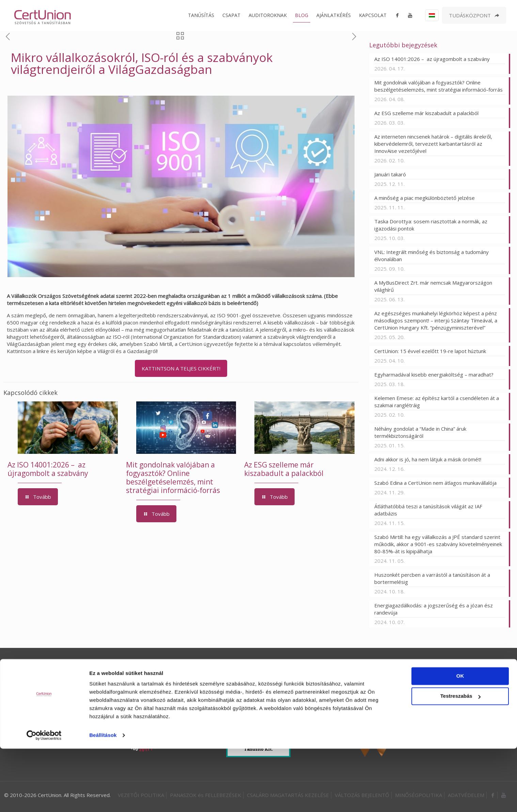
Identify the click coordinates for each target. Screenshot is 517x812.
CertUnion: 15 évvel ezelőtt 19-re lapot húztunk (430, 351)
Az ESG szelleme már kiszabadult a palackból (284, 469)
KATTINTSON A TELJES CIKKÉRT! (181, 368)
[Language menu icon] (432, 15)
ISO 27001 (259, 667)
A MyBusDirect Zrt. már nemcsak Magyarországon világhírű (433, 286)
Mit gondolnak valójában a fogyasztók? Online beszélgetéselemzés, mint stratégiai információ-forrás (173, 477)
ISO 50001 (228, 667)
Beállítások (103, 799)
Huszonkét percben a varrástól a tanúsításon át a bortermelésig (432, 578)
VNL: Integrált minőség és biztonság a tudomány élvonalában (432, 256)
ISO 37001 (290, 667)
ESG (336, 667)
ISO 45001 (197, 667)
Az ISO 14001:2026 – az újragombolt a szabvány (48, 469)
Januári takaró (390, 174)
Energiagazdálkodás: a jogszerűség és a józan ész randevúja (434, 609)
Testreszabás (460, 759)
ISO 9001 (137, 667)
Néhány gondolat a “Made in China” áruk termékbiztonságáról (420, 432)
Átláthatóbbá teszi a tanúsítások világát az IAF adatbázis (428, 510)
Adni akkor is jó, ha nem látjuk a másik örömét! (428, 459)
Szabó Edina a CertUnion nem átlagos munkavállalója (435, 483)
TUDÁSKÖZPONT (474, 15)
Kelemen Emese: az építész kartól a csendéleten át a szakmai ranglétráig (437, 402)
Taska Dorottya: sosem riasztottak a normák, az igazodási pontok (431, 225)
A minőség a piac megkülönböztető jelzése (425, 198)
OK (460, 739)
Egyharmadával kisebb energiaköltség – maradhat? (435, 375)
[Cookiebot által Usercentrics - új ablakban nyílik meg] (44, 799)
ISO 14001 (166, 667)
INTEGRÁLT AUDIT (369, 667)
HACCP (317, 667)
